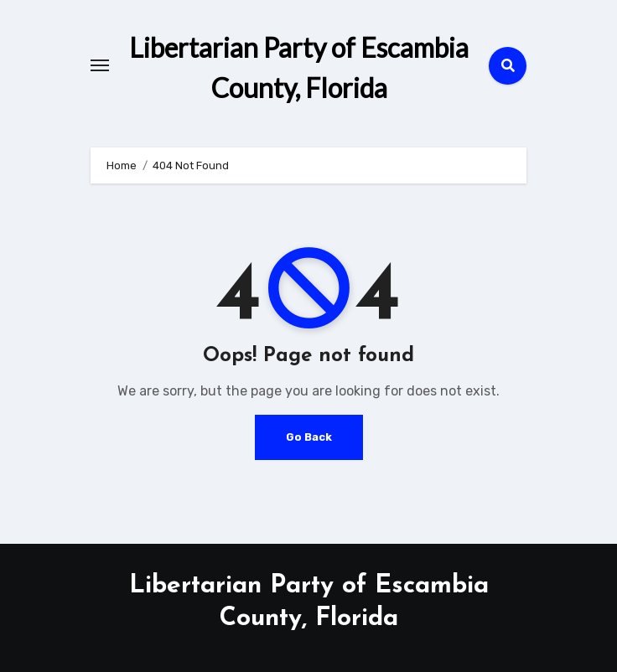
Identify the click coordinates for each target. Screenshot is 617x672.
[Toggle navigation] (100, 65)
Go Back (309, 437)
